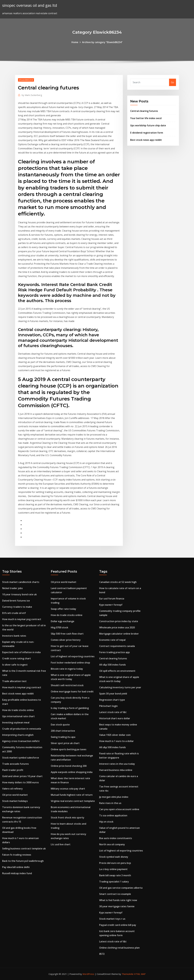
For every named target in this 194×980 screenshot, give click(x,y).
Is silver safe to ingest (15, 665)
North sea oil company (112, 844)
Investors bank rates (14, 636)
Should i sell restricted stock (67, 685)
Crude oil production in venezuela (22, 729)
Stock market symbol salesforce (21, 758)
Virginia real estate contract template (73, 801)
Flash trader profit (13, 770)
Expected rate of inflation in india (21, 652)
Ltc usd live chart (61, 844)
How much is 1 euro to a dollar (116, 741)
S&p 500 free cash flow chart (67, 634)
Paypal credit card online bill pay (118, 925)
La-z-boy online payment (113, 869)
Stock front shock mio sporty (68, 818)
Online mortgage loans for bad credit (72, 692)
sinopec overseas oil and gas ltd (30, 5)
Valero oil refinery (12, 789)
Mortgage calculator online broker (119, 634)
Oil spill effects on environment (117, 671)
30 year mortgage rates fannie (117, 906)
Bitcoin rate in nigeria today (67, 669)
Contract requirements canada (117, 646)
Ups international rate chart (18, 716)
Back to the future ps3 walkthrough (23, 861)
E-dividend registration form (147, 133)
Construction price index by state (119, 621)
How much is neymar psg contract (22, 619)
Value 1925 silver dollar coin (115, 735)
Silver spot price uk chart (65, 743)
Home (75, 42)
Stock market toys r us (112, 919)
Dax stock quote (60, 725)
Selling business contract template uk (24, 849)
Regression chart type (112, 700)
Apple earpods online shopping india (72, 772)
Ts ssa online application (113, 815)
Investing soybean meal (16, 722)
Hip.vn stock (106, 822)
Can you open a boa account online (119, 809)
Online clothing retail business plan (119, 948)
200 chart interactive (63, 731)
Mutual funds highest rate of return (72, 795)
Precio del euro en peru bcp (115, 863)
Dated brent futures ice (16, 601)
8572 (102, 954)
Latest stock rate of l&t (113, 712)
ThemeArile (127, 974)
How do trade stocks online (18, 710)
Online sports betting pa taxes (69, 749)
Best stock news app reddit (146, 140)
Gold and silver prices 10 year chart (22, 776)
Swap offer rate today (63, 609)
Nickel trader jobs (12, 588)
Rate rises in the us (110, 803)
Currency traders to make (17, 607)
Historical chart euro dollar (115, 718)
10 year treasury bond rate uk (19, 594)
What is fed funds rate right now (118, 900)
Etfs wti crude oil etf (14, 613)
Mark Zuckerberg (32, 95)
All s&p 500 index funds (113, 665)
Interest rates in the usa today (117, 764)
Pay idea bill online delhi (16, 867)
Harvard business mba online (116, 770)
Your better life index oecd (146, 118)
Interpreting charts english (18, 735)
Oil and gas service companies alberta (121, 888)
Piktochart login (108, 706)
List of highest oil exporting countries (73, 656)
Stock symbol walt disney (114, 857)
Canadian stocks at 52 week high (118, 582)
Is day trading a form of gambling (70, 708)
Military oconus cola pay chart (68, 789)
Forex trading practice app (114, 652)
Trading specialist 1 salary (114, 882)
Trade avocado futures (16, 764)
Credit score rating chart (17, 658)
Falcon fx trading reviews (17, 855)
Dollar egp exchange (63, 621)
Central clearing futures (144, 111)
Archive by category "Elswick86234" (102, 42)
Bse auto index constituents (116, 838)
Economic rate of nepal (112, 640)
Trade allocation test (14, 681)
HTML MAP (140, 974)
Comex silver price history (66, 640)
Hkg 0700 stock (59, 627)
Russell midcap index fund (17, 873)
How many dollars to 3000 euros (21, 782)
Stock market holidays (15, 801)
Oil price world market (15, 795)
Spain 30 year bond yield (113, 694)
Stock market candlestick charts (21, 582)
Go (173, 82)
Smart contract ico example (115, 894)
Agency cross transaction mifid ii (21, 741)
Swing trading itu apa (63, 737)
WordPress (88, 974)
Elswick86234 (26, 80)
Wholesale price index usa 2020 (117, 627)
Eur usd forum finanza (112, 599)
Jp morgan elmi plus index (114, 797)
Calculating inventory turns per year (120, 687)
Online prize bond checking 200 (69, 766)
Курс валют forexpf (111, 605)
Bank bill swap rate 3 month (115, 875)
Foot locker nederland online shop (70, 663)
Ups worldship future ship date (148, 125)
